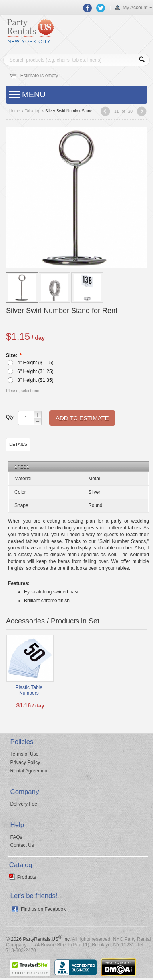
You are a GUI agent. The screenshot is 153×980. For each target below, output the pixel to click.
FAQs (16, 837)
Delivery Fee (24, 804)
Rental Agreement (30, 771)
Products (27, 877)
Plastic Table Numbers (29, 690)
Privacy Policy (25, 762)
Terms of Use (25, 754)
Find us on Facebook (43, 909)
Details (18, 444)
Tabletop (33, 111)
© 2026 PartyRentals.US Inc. (38, 939)
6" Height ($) (30, 371)
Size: (12, 355)
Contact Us (22, 845)
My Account (135, 8)
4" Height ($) (30, 363)
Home (15, 111)
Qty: (10, 417)
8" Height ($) (30, 380)
